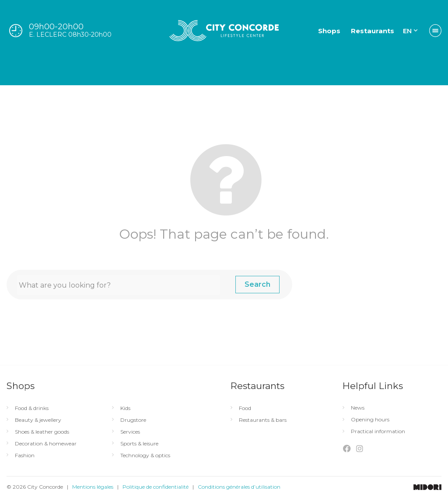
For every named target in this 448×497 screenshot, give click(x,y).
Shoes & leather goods (42, 432)
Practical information (378, 431)
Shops (329, 31)
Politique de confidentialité (156, 487)
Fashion (25, 455)
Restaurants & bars (263, 420)
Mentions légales (93, 487)
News (358, 408)
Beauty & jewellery (38, 420)
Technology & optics (145, 455)
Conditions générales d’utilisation (239, 487)
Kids (125, 408)
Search (257, 284)
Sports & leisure (139, 444)
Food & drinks (32, 408)
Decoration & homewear (46, 444)
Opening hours (370, 420)
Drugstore (133, 420)
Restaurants (373, 31)
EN (407, 31)
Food (245, 408)
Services (130, 432)
